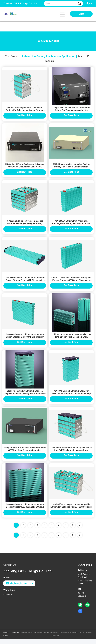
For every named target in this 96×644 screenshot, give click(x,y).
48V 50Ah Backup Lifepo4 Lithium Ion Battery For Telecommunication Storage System (25, 111)
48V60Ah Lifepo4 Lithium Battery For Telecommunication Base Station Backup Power (71, 397)
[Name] (79, 4)
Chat (81, 14)
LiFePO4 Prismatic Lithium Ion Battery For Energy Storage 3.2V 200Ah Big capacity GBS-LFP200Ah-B (71, 283)
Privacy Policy (6, 639)
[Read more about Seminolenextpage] (73, 540)
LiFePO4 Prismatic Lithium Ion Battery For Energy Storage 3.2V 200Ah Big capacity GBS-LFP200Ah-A (25, 283)
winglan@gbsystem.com (19, 588)
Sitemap (16, 637)
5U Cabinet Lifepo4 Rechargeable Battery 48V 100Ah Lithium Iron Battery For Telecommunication (25, 168)
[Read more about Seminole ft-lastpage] (80, 540)
